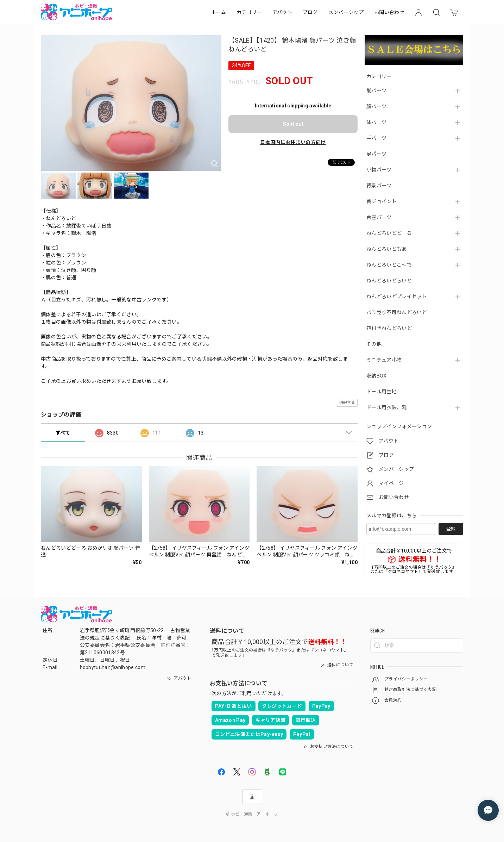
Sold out (293, 124)
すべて (63, 433)
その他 (374, 344)
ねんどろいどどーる (389, 233)
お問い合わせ (389, 12)
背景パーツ (379, 186)
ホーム (218, 12)
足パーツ (376, 154)
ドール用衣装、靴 (387, 407)
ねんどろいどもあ (387, 249)
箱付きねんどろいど (389, 328)
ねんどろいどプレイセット (397, 297)
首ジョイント (382, 201)
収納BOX (377, 376)
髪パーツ (376, 91)
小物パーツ (379, 170)
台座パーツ (379, 217)
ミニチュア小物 (384, 360)
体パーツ (376, 122)
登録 (451, 529)
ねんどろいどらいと (389, 281)
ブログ (310, 12)
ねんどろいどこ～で (389, 265)
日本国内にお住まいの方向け (293, 142)
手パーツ (376, 138)
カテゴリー (249, 12)
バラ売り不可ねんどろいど (397, 312)
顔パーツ (376, 106)
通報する (347, 403)
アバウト (282, 12)
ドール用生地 (382, 392)
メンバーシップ (346, 12)
